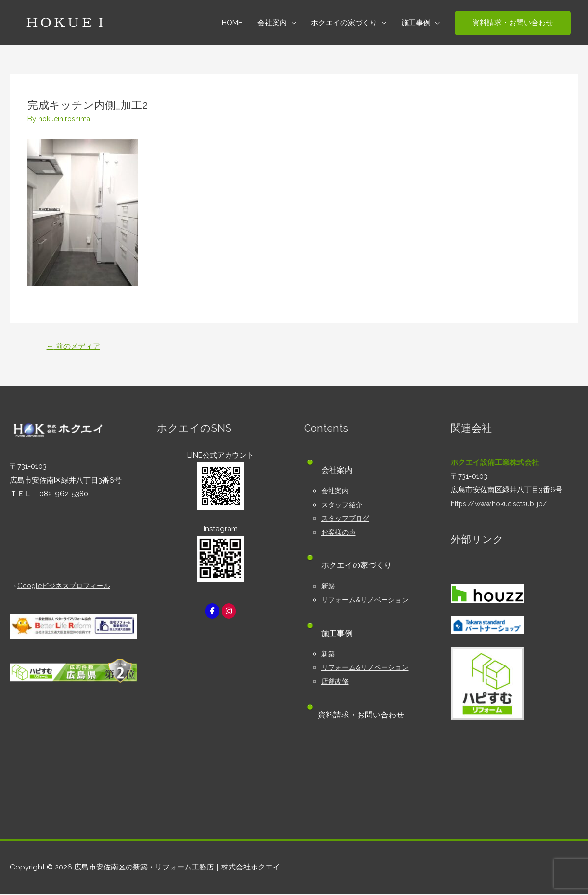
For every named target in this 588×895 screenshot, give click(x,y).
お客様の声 (340, 533)
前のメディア (76, 346)
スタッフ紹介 (343, 506)
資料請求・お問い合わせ (364, 716)
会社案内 (336, 492)
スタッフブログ (347, 519)
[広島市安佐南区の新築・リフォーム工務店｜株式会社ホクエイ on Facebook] (212, 612)
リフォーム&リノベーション (368, 601)
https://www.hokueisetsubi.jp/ (503, 505)
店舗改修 (336, 682)
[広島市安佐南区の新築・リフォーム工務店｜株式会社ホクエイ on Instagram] (229, 612)
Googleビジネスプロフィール (67, 587)
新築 (329, 587)
